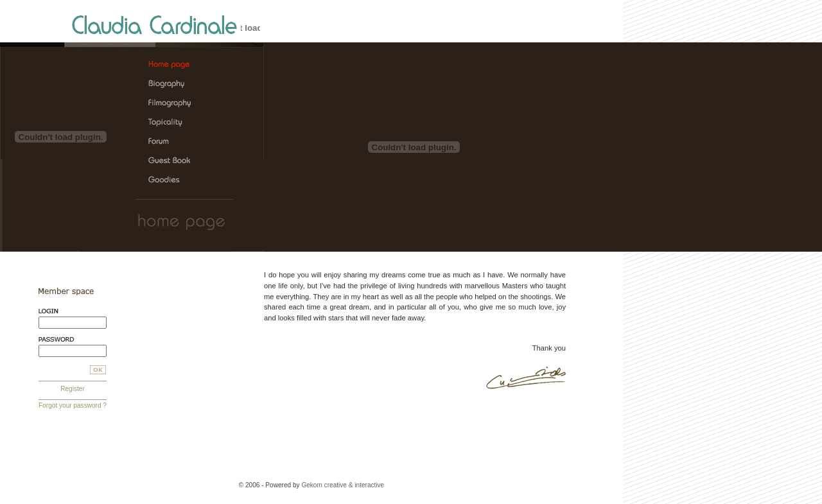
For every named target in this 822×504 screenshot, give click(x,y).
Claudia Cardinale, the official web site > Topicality (174, 123)
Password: (73, 339)
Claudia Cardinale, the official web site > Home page (174, 65)
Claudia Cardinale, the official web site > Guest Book (174, 161)
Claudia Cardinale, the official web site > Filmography (174, 103)
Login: (73, 311)
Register (73, 389)
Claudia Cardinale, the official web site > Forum (174, 142)
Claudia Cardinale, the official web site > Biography (174, 84)
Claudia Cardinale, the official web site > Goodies (174, 180)
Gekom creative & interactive (343, 485)
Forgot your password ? (73, 405)
